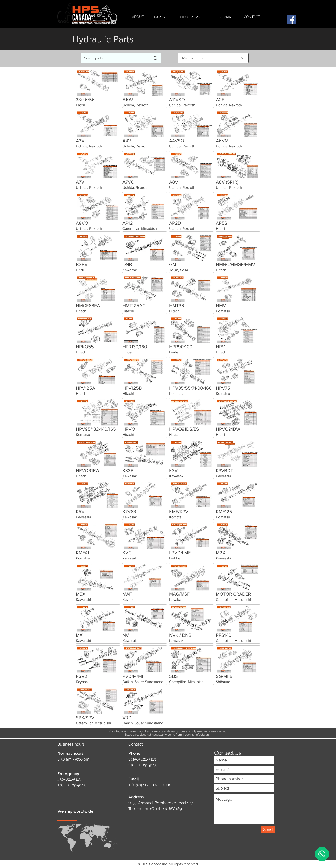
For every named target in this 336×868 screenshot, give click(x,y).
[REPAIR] (225, 17)
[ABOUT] (138, 17)
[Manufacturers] (213, 58)
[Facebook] (291, 20)
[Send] (268, 830)
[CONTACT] (252, 17)
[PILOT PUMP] (190, 17)
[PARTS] (159, 17)
